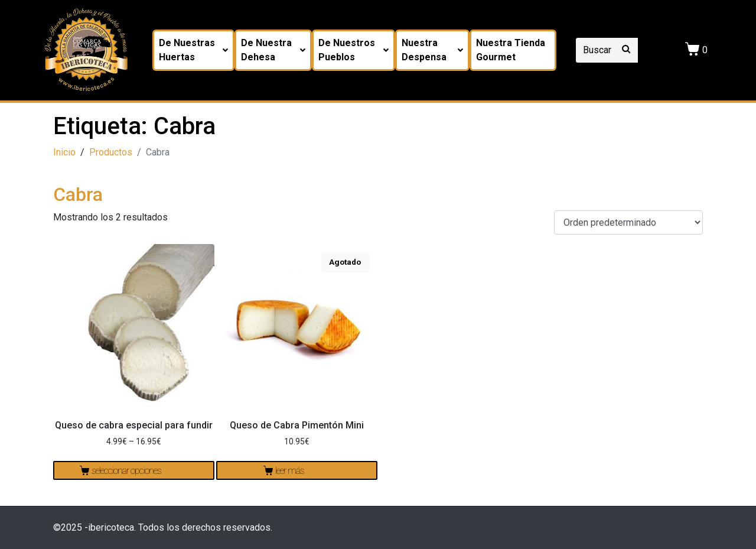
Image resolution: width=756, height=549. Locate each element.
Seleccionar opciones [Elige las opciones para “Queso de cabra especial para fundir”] (126, 471)
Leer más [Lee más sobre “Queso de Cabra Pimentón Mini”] (290, 471)
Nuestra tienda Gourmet (511, 50)
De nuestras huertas (193, 50)
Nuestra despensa (432, 50)
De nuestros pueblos (353, 50)
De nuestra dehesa (273, 50)
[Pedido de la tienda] (628, 222)
